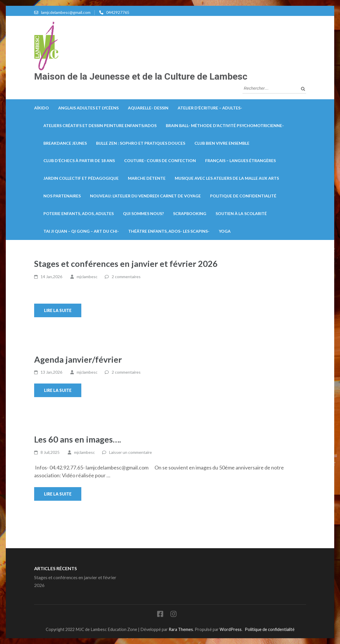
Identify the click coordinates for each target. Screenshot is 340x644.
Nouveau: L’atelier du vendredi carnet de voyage (145, 196)
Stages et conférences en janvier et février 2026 (126, 264)
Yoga (225, 231)
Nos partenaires (62, 196)
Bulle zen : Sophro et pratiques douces (141, 143)
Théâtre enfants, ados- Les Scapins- (169, 231)
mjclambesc (87, 277)
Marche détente (147, 178)
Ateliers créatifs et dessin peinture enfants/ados (100, 125)
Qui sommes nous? (143, 213)
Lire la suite (58, 310)
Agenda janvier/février (78, 359)
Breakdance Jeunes (65, 143)
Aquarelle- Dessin (148, 108)
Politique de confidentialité (243, 196)
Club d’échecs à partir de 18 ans (79, 160)
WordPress (231, 629)
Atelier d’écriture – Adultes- (210, 108)
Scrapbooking (190, 213)
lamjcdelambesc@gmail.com (66, 12)
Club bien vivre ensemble (222, 143)
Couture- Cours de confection (160, 160)
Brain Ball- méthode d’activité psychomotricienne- (225, 125)
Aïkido (42, 108)
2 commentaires (126, 277)
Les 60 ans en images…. (78, 439)
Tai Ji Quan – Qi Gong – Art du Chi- (81, 231)
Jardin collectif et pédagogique (81, 178)
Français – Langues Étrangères (240, 160)
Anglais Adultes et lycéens (88, 108)
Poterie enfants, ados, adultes (79, 213)
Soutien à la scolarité (241, 213)
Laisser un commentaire (131, 452)
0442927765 (118, 12)
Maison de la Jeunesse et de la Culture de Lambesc (141, 76)
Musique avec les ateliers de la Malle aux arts (227, 178)
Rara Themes (181, 629)
